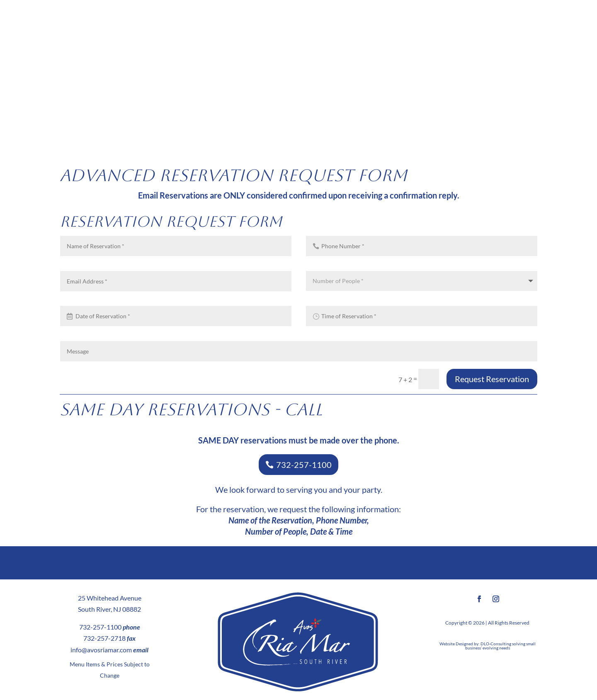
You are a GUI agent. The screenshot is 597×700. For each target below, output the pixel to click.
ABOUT (49, 85)
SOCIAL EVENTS (465, 85)
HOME (21, 85)
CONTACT (562, 85)
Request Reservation (492, 379)
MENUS (87, 85)
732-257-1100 (304, 465)
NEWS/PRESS (522, 85)
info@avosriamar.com (101, 650)
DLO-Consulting (496, 644)
